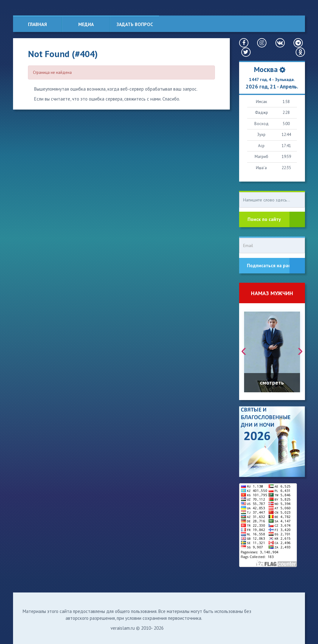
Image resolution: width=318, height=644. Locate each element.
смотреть (272, 383)
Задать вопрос (135, 24)
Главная (37, 24)
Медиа (86, 24)
